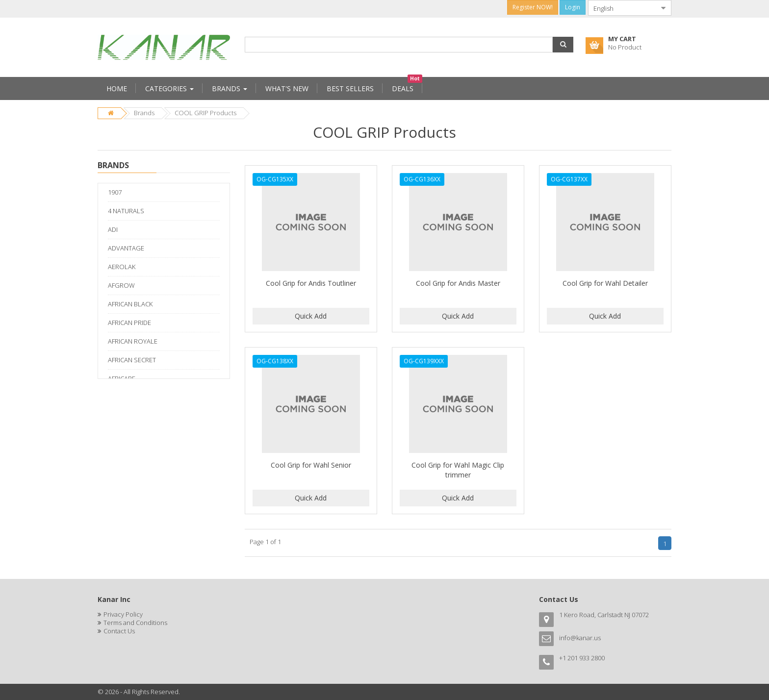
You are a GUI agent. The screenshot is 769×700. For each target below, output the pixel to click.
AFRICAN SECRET (132, 360)
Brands (144, 113)
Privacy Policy (123, 614)
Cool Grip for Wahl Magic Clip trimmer (458, 470)
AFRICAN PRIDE (129, 323)
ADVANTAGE (126, 248)
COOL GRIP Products (205, 113)
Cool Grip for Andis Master (458, 283)
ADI (113, 229)
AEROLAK (122, 267)
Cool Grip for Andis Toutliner (311, 283)
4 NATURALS (126, 211)
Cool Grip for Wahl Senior (311, 465)
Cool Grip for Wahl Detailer (605, 283)
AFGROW (121, 285)
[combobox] (622, 8)
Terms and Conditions (135, 623)
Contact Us (119, 631)
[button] (563, 45)
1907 (115, 192)
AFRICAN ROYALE (133, 341)
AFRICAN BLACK (130, 304)
